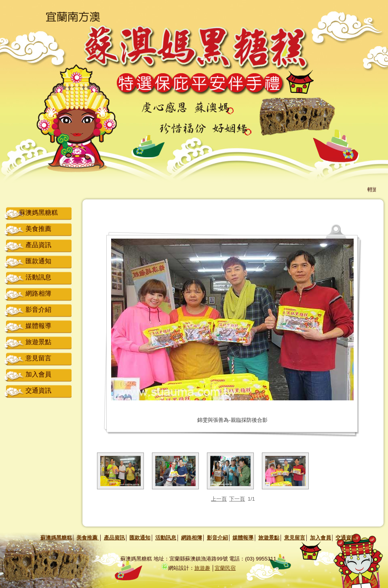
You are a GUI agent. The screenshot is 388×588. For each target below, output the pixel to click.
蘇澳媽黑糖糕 (38, 213)
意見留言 (38, 358)
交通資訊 (38, 390)
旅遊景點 (38, 342)
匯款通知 (38, 261)
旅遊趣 (202, 568)
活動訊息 (38, 277)
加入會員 (38, 374)
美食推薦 (38, 229)
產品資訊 (38, 245)
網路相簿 (38, 293)
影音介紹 (38, 310)
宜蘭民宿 (225, 568)
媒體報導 (38, 326)
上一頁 (219, 499)
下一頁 (237, 499)
